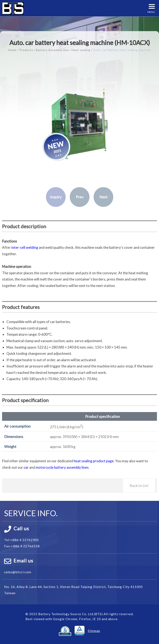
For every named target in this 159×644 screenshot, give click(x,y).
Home (12, 50)
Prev (80, 197)
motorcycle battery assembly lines (62, 467)
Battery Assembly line (52, 50)
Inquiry (56, 197)
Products (26, 50)
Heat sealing (81, 50)
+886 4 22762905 (25, 540)
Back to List (139, 485)
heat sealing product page (94, 461)
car (26, 467)
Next (103, 197)
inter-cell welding (25, 247)
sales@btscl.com (18, 572)
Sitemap (94, 631)
